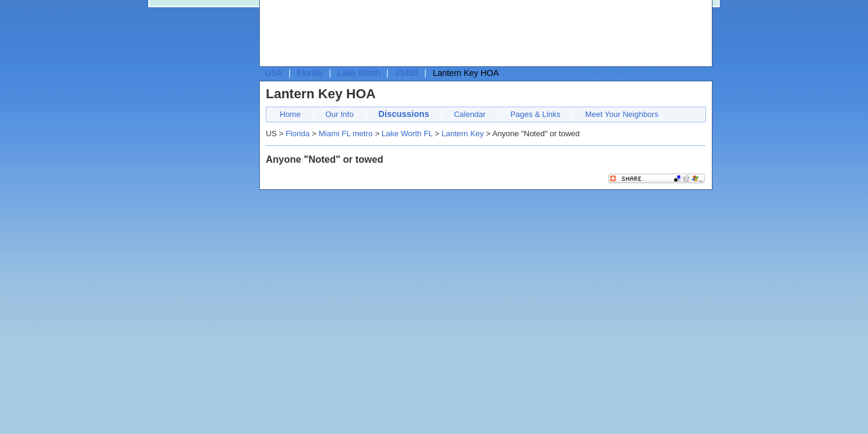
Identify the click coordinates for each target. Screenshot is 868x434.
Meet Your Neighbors (622, 114)
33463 (407, 73)
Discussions (404, 114)
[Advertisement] (483, 34)
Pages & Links (536, 114)
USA (274, 73)
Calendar (470, 114)
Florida (310, 73)
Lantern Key (462, 134)
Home (290, 114)
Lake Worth (359, 73)
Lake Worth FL (407, 134)
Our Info (340, 114)
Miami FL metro (345, 134)
